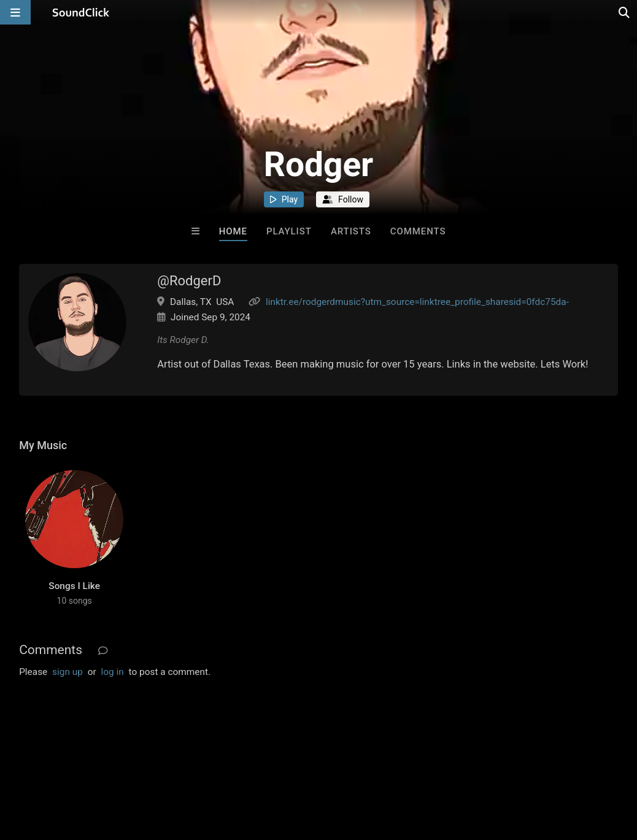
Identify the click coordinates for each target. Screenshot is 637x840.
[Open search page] (625, 12)
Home (233, 231)
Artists (351, 231)
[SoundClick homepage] (81, 12)
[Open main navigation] (15, 12)
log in (112, 672)
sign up (68, 672)
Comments (418, 231)
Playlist (289, 231)
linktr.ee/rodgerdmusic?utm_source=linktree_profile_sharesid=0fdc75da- (417, 302)
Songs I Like (74, 586)
